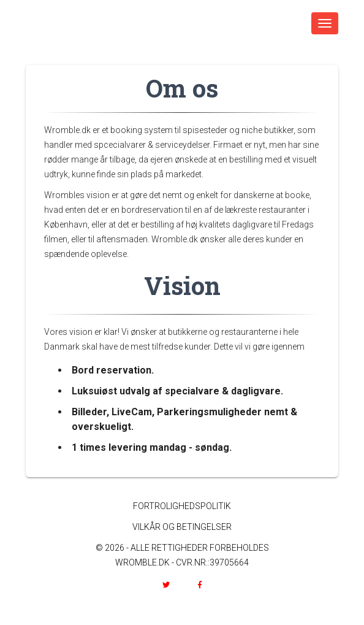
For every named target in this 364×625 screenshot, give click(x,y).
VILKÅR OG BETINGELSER (182, 527)
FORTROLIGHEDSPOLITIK (182, 506)
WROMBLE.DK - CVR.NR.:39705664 (182, 562)
